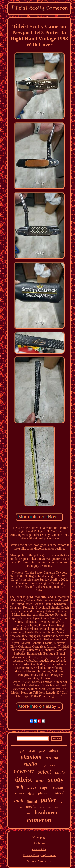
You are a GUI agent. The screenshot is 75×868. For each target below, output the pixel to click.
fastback (32, 788)
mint (42, 807)
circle (60, 772)
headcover (46, 812)
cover (58, 807)
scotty (56, 779)
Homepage (39, 837)
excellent (52, 758)
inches (19, 793)
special (31, 806)
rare (50, 808)
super (45, 787)
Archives (39, 843)
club (20, 807)
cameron (39, 820)
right (31, 794)
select (44, 772)
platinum (45, 793)
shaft (32, 751)
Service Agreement (39, 861)
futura (53, 750)
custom (58, 787)
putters (26, 813)
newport (24, 771)
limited (32, 802)
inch (19, 800)
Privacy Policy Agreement (39, 855)
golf (20, 787)
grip (43, 765)
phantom (31, 757)
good (42, 751)
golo (23, 751)
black (52, 766)
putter (48, 800)
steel (59, 793)
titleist (24, 779)
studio (30, 764)
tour (40, 780)
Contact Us (39, 849)
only (62, 802)
